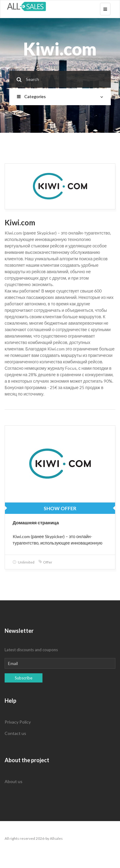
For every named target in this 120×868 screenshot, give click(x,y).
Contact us (15, 733)
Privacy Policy (18, 722)
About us (14, 781)
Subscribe (24, 678)
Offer (45, 562)
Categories (60, 96)
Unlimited (24, 562)
